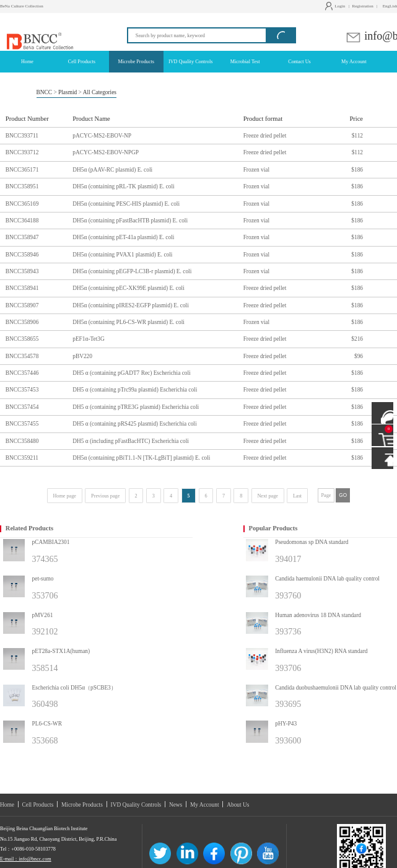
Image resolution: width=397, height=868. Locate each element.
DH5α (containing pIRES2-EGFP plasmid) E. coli (131, 305)
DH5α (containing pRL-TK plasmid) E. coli (124, 186)
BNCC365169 (22, 204)
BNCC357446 (22, 373)
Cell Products (38, 805)
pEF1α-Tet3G (89, 339)
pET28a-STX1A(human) (61, 651)
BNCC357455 (22, 424)
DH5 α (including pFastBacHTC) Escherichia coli (131, 441)
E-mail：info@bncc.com (26, 859)
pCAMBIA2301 (51, 542)
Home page (64, 496)
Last (297, 496)
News (176, 805)
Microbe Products (82, 805)
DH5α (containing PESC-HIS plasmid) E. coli (126, 204)
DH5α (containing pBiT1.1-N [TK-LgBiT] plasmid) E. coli (141, 458)
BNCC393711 (22, 136)
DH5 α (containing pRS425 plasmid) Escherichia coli (134, 424)
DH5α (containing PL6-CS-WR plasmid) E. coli (129, 322)
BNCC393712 (22, 152)
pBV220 (82, 356)
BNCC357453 (22, 390)
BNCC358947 (22, 237)
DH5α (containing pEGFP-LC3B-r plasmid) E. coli (132, 271)
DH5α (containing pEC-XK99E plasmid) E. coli (129, 288)
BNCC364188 (22, 221)
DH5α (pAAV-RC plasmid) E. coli (112, 170)
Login (337, 6)
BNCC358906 (22, 322)
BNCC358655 (22, 339)
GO (343, 495)
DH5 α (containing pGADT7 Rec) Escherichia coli (131, 373)
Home (7, 805)
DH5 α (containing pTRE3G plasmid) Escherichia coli (136, 407)
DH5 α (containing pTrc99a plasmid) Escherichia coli (135, 390)
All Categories (100, 92)
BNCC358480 (22, 441)
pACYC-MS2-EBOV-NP (102, 136)
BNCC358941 (22, 288)
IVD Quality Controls (136, 805)
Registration (363, 6)
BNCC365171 (22, 170)
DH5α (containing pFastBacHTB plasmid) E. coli (130, 221)
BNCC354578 (22, 356)
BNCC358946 (22, 255)
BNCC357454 (22, 407)
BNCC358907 (22, 305)
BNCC (45, 92)
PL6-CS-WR (47, 724)
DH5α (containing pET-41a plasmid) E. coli (123, 237)
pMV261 (43, 615)
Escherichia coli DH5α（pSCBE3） (74, 688)
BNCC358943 (22, 271)
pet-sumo (43, 579)
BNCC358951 (22, 186)
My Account (205, 805)
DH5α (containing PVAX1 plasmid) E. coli (122, 255)
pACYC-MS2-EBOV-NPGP (106, 152)
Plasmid (68, 92)
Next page (267, 496)
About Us (238, 805)
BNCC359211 (22, 458)
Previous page (105, 496)
